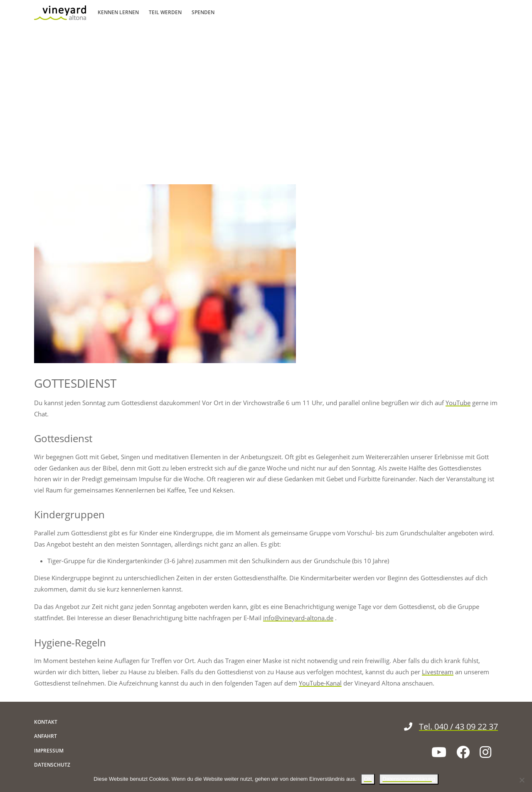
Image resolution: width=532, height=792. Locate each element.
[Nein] (522, 780)
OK (368, 779)
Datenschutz (52, 765)
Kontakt (46, 722)
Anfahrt (46, 736)
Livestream (438, 672)
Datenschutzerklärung (409, 779)
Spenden (203, 12)
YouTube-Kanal (320, 683)
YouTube (458, 403)
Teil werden (165, 12)
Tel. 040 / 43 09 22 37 (451, 726)
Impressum (49, 751)
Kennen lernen (118, 12)
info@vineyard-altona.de (298, 618)
